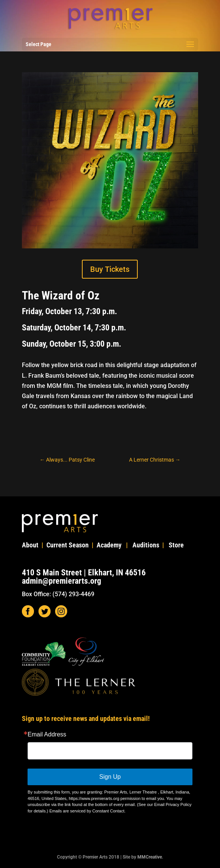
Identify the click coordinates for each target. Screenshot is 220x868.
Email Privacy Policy (173, 804)
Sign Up (110, 777)
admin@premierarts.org (62, 581)
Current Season (68, 545)
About (30, 545)
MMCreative (150, 857)
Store (176, 545)
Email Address (47, 735)
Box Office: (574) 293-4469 (58, 594)
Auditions (146, 545)
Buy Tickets (110, 269)
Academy (109, 545)
